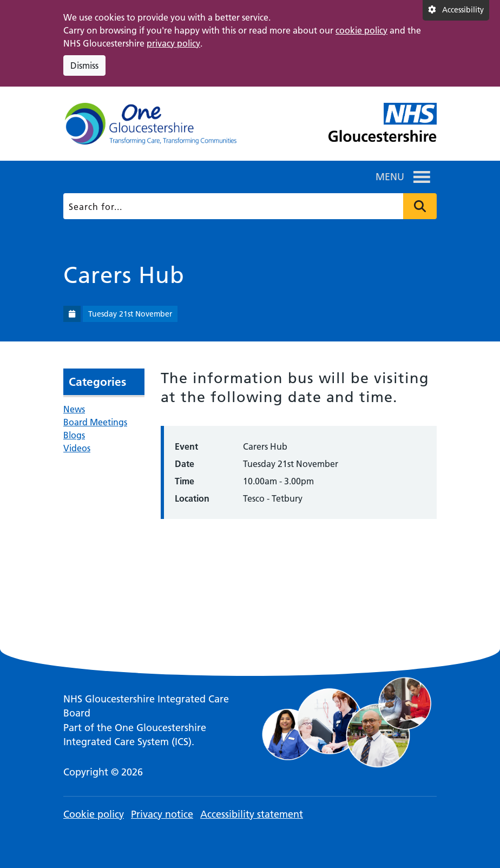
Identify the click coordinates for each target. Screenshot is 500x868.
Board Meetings (95, 422)
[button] (390, 177)
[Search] (248, 206)
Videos (77, 448)
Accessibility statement (252, 814)
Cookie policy (94, 814)
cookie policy (361, 30)
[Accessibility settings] (456, 10)
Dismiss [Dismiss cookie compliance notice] (84, 65)
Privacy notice (162, 814)
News (74, 409)
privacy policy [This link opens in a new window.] (173, 43)
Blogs (74, 435)
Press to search (420, 206)
